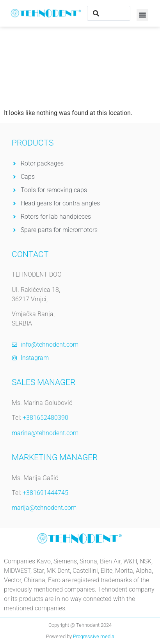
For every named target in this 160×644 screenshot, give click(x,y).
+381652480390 (45, 418)
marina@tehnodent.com (45, 433)
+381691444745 (45, 493)
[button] (142, 15)
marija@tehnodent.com (44, 508)
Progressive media (94, 636)
